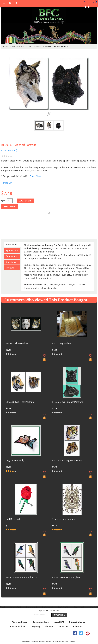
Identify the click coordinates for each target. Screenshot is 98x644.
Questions (11, 262)
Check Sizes (35, 176)
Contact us (63, 626)
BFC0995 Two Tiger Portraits (20, 402)
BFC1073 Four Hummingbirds (67, 578)
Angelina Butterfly (15, 461)
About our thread (20, 622)
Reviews (10, 268)
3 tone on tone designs (63, 519)
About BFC (59, 622)
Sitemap (49, 626)
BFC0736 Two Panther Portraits (68, 402)
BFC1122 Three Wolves (17, 344)
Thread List (7, 183)
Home (6, 47)
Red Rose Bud (13, 519)
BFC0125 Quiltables (62, 344)
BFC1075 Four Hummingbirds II (22, 578)
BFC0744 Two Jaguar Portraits (67, 461)
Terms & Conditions (17, 626)
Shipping (36, 626)
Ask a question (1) (10, 150)
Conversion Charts (41, 622)
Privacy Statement (78, 622)
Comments (11, 256)
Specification (12, 251)
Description (12, 245)
